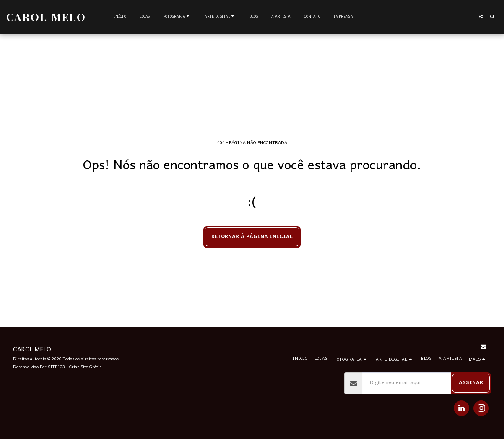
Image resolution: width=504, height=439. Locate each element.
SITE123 (56, 367)
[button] (177, 17)
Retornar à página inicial (252, 237)
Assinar (471, 383)
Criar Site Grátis (85, 367)
